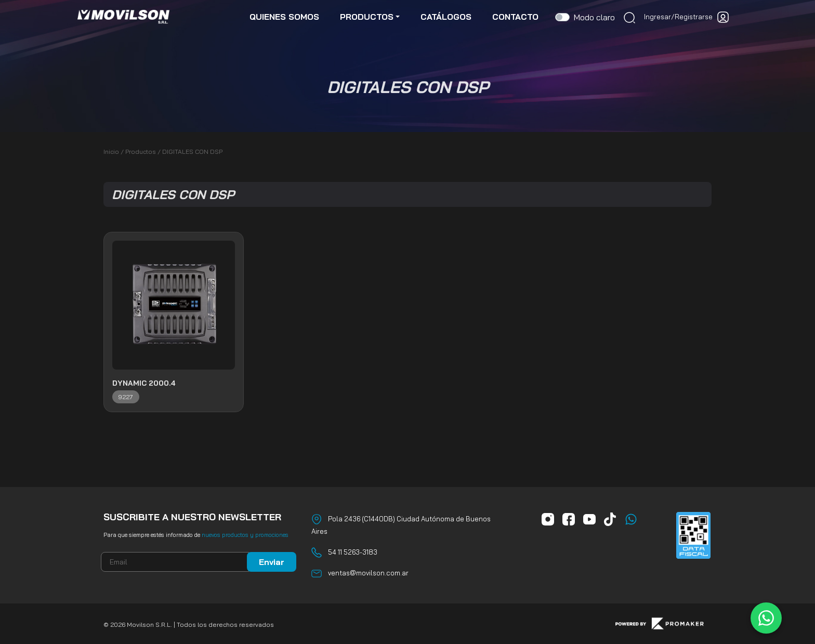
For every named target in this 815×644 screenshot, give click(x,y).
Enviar (272, 562)
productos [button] (367, 17)
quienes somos (284, 17)
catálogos (446, 17)
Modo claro (594, 17)
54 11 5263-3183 (353, 552)
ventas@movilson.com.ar (368, 573)
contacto (515, 17)
